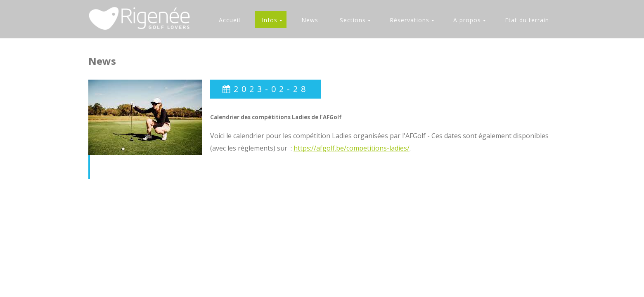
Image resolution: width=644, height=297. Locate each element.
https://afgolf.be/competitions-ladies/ (352, 148)
